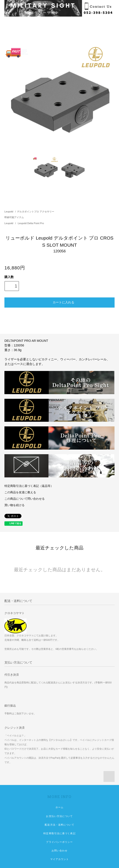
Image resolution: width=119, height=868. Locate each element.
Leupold (9, 212)
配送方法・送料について (59, 825)
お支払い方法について (59, 816)
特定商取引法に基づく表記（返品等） (29, 486)
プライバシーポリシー (59, 842)
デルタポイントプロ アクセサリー (36, 212)
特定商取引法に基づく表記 (59, 833)
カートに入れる (59, 302)
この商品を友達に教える (20, 492)
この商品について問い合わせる (25, 499)
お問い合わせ (60, 851)
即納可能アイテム (14, 217)
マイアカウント (60, 859)
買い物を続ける (14, 505)
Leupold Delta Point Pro (31, 223)
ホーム (59, 807)
